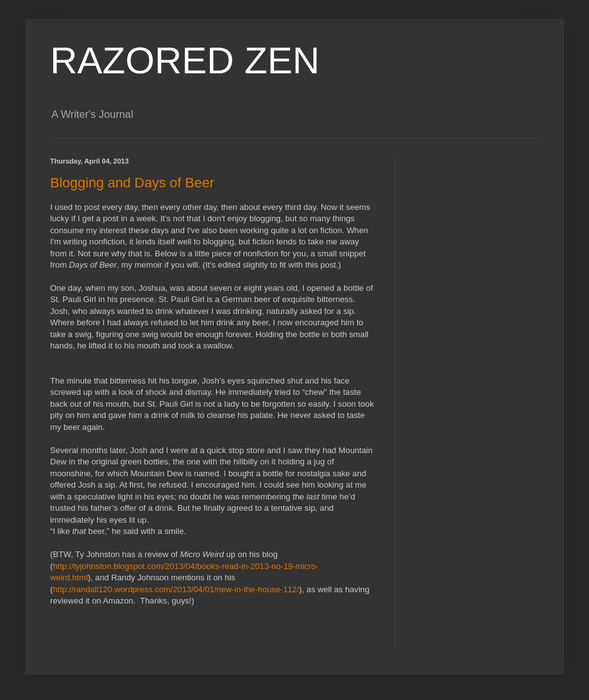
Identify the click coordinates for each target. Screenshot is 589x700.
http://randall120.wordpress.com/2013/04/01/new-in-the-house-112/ (176, 589)
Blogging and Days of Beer (132, 183)
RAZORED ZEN (185, 60)
